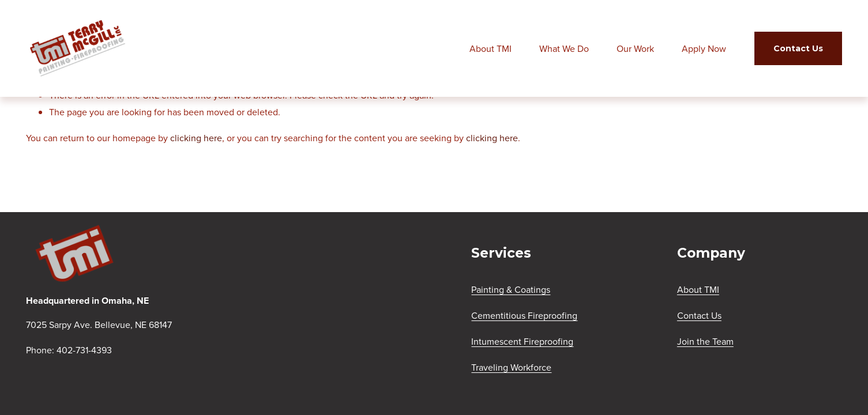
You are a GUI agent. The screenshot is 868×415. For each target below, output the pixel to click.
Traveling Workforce (511, 367)
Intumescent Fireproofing (522, 341)
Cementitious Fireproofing (524, 315)
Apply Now (704, 48)
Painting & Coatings (511, 289)
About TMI (491, 48)
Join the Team (705, 341)
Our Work (635, 48)
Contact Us (798, 48)
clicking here (196, 138)
